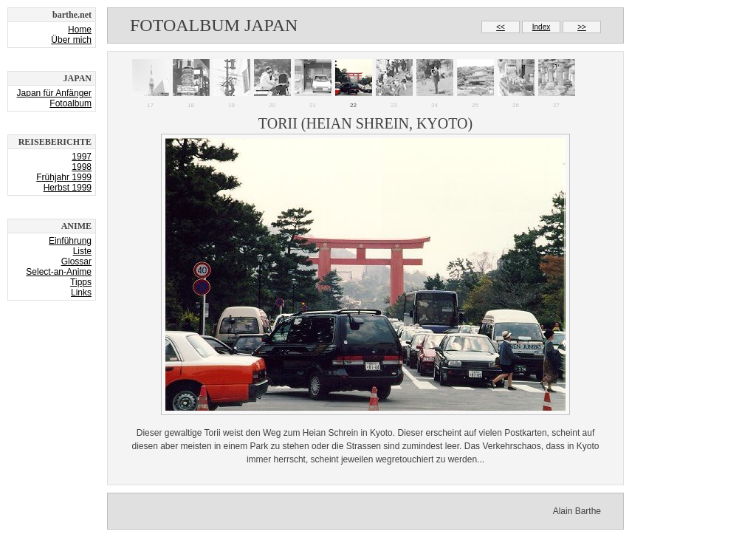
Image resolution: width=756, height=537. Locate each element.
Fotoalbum (71, 103)
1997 (82, 157)
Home (80, 30)
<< (501, 27)
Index (541, 27)
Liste (82, 251)
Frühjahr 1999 (64, 177)
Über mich (71, 40)
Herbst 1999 (68, 188)
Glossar (76, 261)
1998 (82, 167)
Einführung (70, 241)
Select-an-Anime (59, 272)
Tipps (81, 282)
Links (81, 293)
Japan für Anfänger (54, 93)
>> (582, 27)
